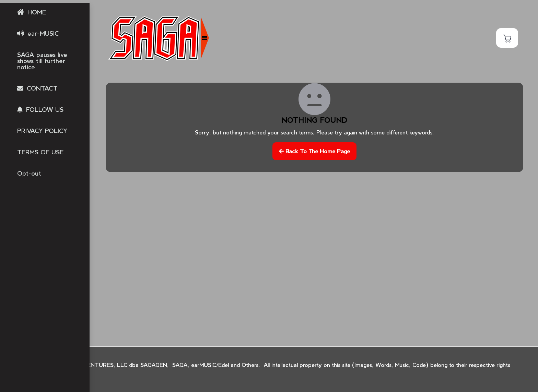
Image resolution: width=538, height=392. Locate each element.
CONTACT (42, 88)
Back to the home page (314, 151)
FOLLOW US (45, 109)
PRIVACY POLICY (42, 131)
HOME (37, 12)
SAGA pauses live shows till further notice (42, 61)
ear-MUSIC (43, 33)
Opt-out (29, 173)
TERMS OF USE (40, 152)
